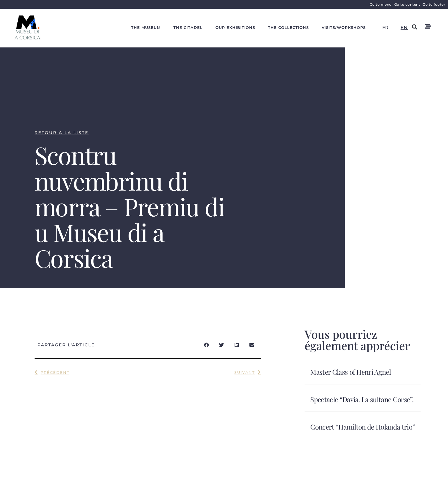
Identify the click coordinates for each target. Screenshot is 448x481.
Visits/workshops (344, 27)
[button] (415, 27)
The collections (288, 27)
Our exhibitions (235, 27)
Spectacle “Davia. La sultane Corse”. (362, 399)
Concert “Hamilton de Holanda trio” (363, 427)
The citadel (188, 27)
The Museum (146, 27)
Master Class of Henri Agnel (351, 372)
